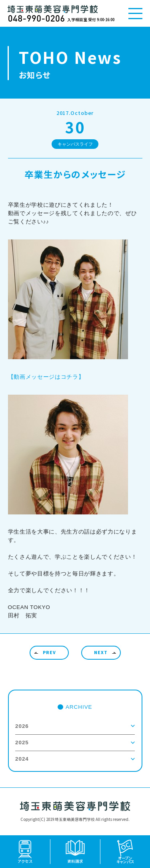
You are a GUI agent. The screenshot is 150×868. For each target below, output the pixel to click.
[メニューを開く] (135, 13)
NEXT (101, 652)
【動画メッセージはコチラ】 (46, 377)
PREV (49, 652)
